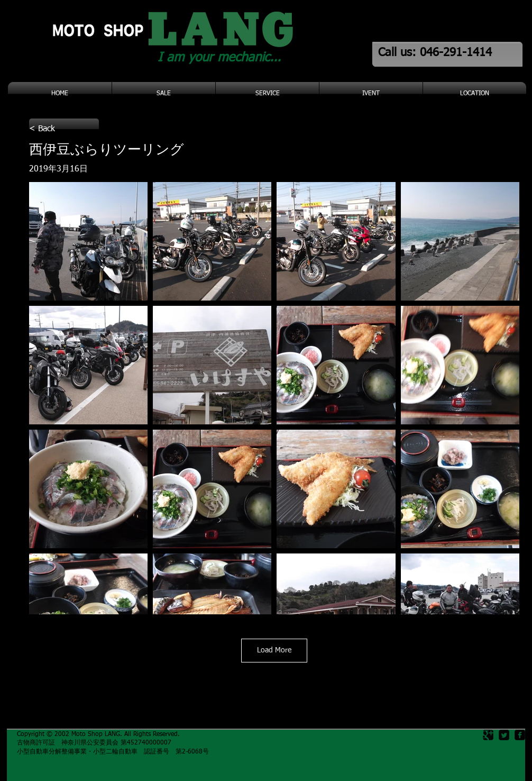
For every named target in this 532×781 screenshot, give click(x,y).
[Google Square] (488, 735)
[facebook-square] (520, 735)
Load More (274, 650)
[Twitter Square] (504, 735)
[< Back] (64, 129)
